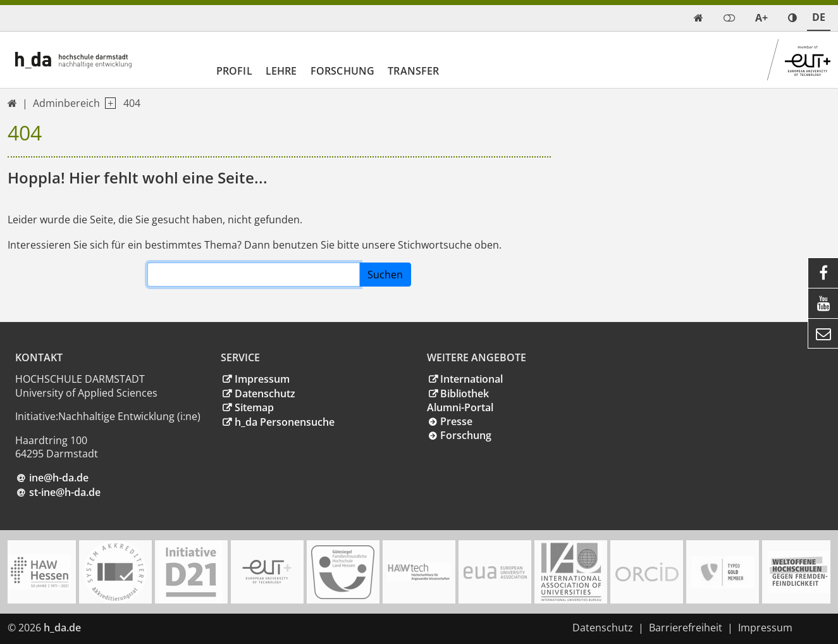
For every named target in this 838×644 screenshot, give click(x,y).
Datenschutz (265, 393)
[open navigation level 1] (108, 103)
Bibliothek (465, 393)
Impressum (262, 379)
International (471, 379)
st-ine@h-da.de (65, 492)
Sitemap (254, 407)
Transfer (413, 71)
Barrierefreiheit (686, 628)
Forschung (342, 71)
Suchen (385, 275)
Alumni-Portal (460, 407)
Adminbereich (66, 103)
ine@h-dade (59, 478)
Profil (234, 71)
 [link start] (699, 18)
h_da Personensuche (285, 422)
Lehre (281, 71)
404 (132, 103)
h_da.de (62, 628)
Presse (456, 421)
